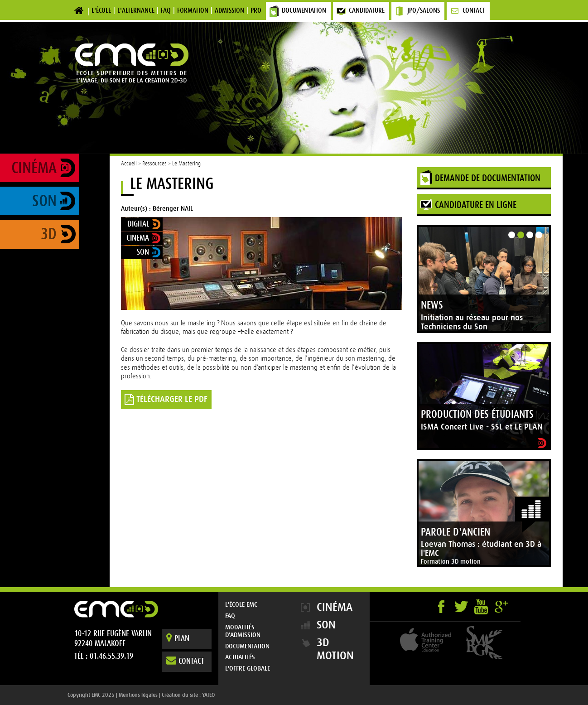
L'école (101, 10)
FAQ (166, 10)
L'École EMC (241, 604)
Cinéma (34, 168)
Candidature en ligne (476, 205)
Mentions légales (138, 695)
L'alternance (136, 10)
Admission (229, 10)
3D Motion (335, 649)
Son (44, 201)
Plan (178, 638)
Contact (474, 10)
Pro (256, 10)
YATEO (208, 695)
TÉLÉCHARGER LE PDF (166, 399)
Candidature (367, 10)
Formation (193, 10)
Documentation (304, 10)
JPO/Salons (424, 10)
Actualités (240, 657)
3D (49, 234)
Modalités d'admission (243, 631)
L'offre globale (248, 668)
